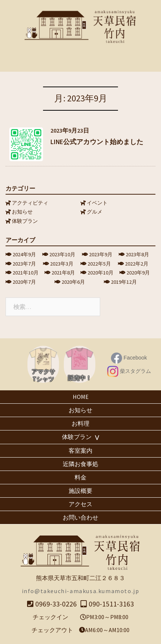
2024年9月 (24, 254)
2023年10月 (62, 254)
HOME (81, 397)
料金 (80, 477)
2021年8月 (63, 273)
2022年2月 (137, 264)
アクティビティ (30, 203)
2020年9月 (138, 273)
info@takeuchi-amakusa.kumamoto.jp (81, 591)
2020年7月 (24, 282)
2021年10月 (26, 273)
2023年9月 (101, 254)
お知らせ (22, 212)
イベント (97, 203)
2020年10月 (101, 273)
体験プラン (25, 221)
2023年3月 (62, 264)
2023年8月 (137, 254)
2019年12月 (124, 282)
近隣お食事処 (80, 464)
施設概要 (80, 491)
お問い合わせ (80, 517)
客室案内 (80, 451)
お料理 (80, 423)
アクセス (80, 504)
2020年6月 (73, 282)
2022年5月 (99, 264)
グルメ (95, 212)
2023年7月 (24, 264)
